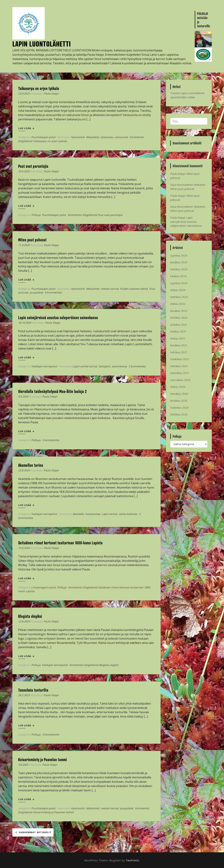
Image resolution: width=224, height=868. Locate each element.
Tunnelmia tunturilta (33, 690)
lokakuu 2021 (178, 331)
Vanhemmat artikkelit (35, 832)
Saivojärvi (104, 366)
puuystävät (36, 292)
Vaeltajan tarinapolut (44, 366)
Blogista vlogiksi (30, 616)
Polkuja (36, 215)
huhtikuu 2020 (179, 414)
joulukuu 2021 (179, 325)
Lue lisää (26, 128)
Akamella (78, 514)
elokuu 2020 (178, 387)
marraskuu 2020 (180, 380)
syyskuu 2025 (179, 255)
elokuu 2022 (178, 304)
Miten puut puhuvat (32, 240)
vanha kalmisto (128, 514)
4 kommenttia (53, 292)
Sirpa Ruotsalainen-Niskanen (188, 185)
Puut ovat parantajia (33, 166)
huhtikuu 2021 (179, 352)
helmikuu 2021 (179, 366)
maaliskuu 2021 (180, 359)
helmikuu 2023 (179, 297)
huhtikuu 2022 (179, 318)
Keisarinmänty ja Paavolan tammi (42, 760)
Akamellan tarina (31, 465)
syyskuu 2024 (179, 283)
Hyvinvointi (78, 137)
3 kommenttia (137, 366)
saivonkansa (119, 366)
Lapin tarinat (109, 514)
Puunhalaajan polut (43, 137)
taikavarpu (107, 137)
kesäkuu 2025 (179, 262)
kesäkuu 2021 (179, 345)
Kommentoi (95, 215)
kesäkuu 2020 (179, 401)
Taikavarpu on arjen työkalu (39, 88)
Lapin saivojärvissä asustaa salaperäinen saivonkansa (58, 318)
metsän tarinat (110, 289)
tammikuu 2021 (180, 373)
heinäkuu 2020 (179, 394)
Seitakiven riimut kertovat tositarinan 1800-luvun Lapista (60, 543)
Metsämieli (93, 289)
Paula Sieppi (51, 93)
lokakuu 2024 (178, 276)
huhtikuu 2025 (179, 269)
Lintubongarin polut (44, 587)
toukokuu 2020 (179, 408)
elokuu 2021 (178, 338)
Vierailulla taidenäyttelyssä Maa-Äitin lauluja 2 (52, 391)
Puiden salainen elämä (134, 289)
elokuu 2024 (178, 290)
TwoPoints (132, 860)
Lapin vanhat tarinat (85, 366)
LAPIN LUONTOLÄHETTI (42, 44)
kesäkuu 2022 (179, 311)
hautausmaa (93, 514)
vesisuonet (121, 137)
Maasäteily (93, 137)
